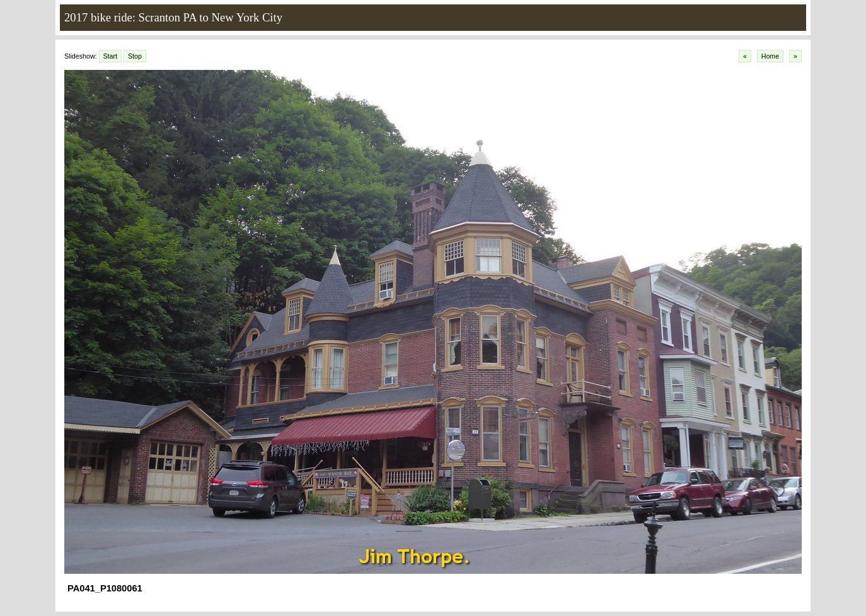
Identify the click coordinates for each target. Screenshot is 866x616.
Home (770, 56)
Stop (135, 56)
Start (111, 56)
